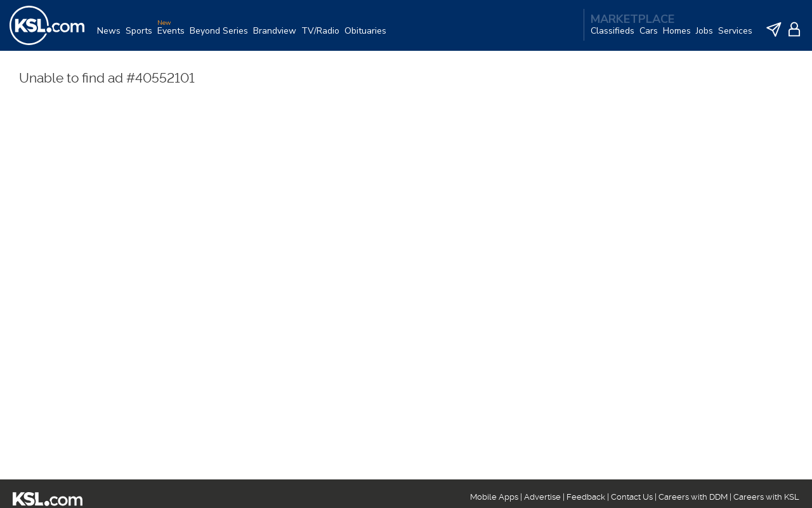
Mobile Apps (494, 497)
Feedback (586, 497)
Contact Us (632, 497)
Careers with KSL (766, 497)
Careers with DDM (693, 497)
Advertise (542, 497)
